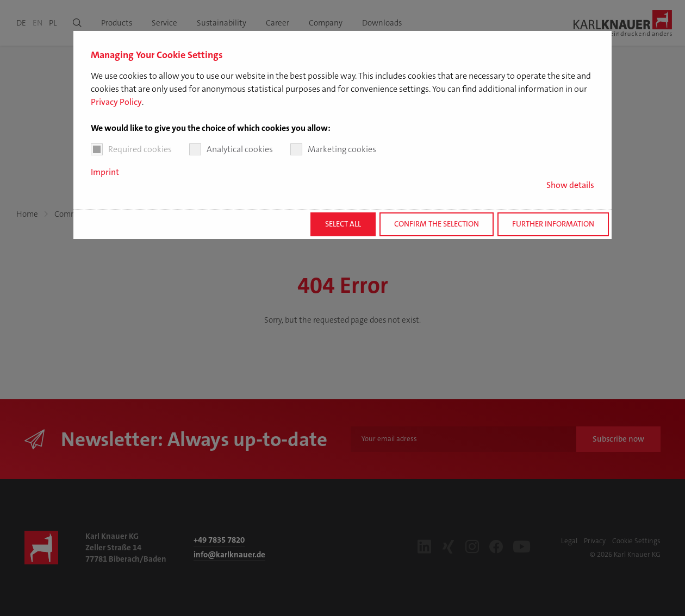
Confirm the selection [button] (437, 224)
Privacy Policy (116, 102)
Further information (553, 224)
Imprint (105, 172)
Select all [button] (343, 224)
